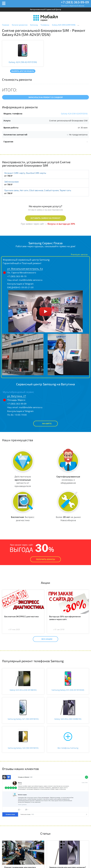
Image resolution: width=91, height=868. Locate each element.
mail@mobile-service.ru (31, 280)
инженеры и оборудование (68, 480)
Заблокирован (12, 182)
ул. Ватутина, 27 (17, 396)
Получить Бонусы (45, 559)
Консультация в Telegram (20, 284)
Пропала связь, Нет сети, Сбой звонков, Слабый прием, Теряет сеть (38, 190)
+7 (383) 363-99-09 (75, 2)
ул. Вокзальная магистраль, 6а (25, 269)
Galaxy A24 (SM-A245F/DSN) (74, 114)
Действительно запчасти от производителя (23, 481)
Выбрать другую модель (23, 71)
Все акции (45, 639)
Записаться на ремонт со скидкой (45, 97)
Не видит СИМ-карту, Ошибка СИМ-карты (25, 173)
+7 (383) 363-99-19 (17, 276)
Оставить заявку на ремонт (45, 218)
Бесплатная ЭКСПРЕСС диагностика (21, 616)
